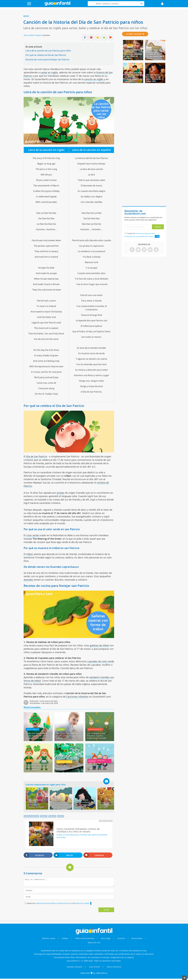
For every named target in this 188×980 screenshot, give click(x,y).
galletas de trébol (99, 645)
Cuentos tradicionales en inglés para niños (46, 785)
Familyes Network (74, 967)
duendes (28, 580)
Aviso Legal (106, 938)
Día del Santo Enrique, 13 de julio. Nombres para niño (154, 78)
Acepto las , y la (58, 903)
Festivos (30, 761)
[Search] (141, 4)
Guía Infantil (95, 967)
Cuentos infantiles (95, 729)
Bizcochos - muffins (64, 762)
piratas (61, 493)
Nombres (61, 729)
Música (61, 816)
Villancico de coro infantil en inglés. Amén (99, 767)
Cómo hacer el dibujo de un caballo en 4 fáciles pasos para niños (155, 54)
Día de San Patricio (37, 456)
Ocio (26, 16)
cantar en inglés (49, 72)
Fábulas (44, 816)
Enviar (106, 910)
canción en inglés (94, 79)
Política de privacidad (85, 938)
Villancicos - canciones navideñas (96, 761)
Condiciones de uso (64, 903)
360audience (102, 973)
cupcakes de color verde (101, 661)
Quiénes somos (49, 938)
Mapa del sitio (94, 942)
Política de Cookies (82, 903)
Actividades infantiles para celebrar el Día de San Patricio (37, 767)
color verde (32, 535)
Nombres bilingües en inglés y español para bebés (67, 736)
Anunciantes (137, 938)
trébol (30, 554)
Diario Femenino (114, 967)
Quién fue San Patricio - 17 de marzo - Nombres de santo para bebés (37, 736)
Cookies (65, 938)
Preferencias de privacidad (45, 903)
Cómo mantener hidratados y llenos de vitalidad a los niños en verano (133, 54)
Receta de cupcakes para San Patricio (66, 767)
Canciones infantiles (77, 697)
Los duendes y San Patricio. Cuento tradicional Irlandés (97, 736)
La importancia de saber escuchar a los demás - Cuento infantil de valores (133, 77)
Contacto (121, 938)
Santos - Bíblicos (32, 729)
